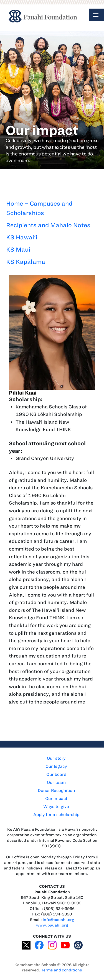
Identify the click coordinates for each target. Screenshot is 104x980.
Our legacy (56, 766)
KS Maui (18, 250)
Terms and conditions (62, 970)
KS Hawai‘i (22, 237)
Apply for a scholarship (56, 815)
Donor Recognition (56, 790)
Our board (56, 774)
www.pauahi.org (52, 925)
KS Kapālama (26, 262)
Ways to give (56, 807)
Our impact (56, 799)
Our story (56, 758)
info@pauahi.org (58, 920)
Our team (56, 782)
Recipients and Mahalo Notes (48, 225)
